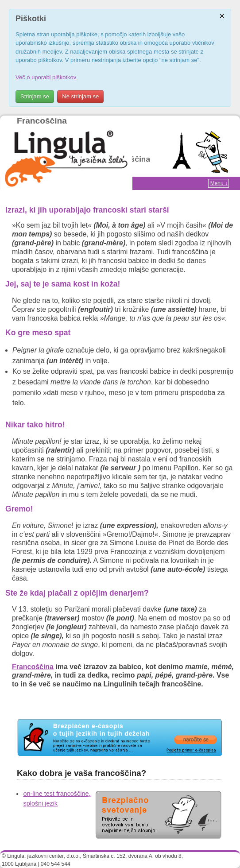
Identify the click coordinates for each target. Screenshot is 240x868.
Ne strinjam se (80, 96)
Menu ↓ (219, 183)
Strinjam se (35, 96)
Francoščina (42, 121)
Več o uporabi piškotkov (46, 77)
